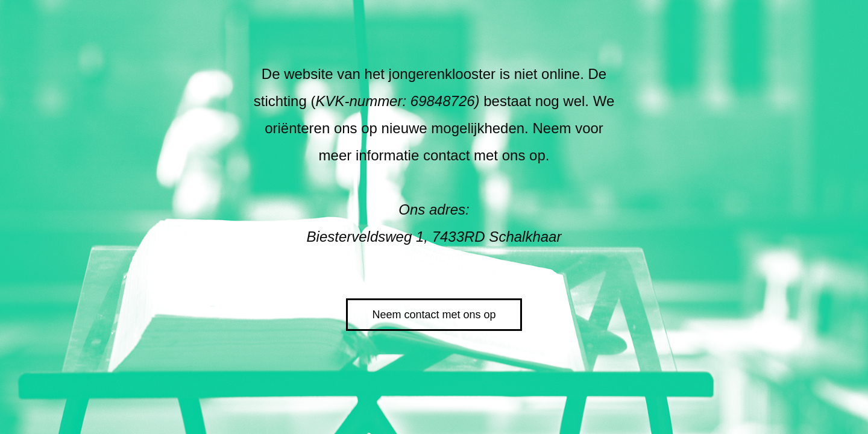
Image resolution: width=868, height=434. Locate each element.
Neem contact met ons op (434, 315)
